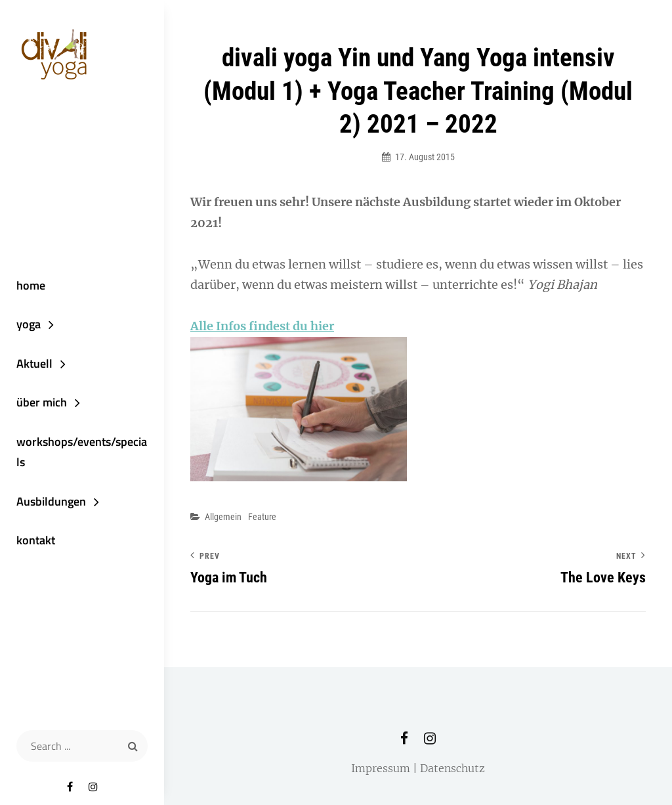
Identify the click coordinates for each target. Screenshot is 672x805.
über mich (42, 402)
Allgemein (223, 517)
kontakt (36, 540)
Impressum (381, 768)
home (31, 285)
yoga (29, 324)
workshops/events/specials (82, 452)
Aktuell (34, 363)
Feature (262, 517)
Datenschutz (452, 768)
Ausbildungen (51, 501)
